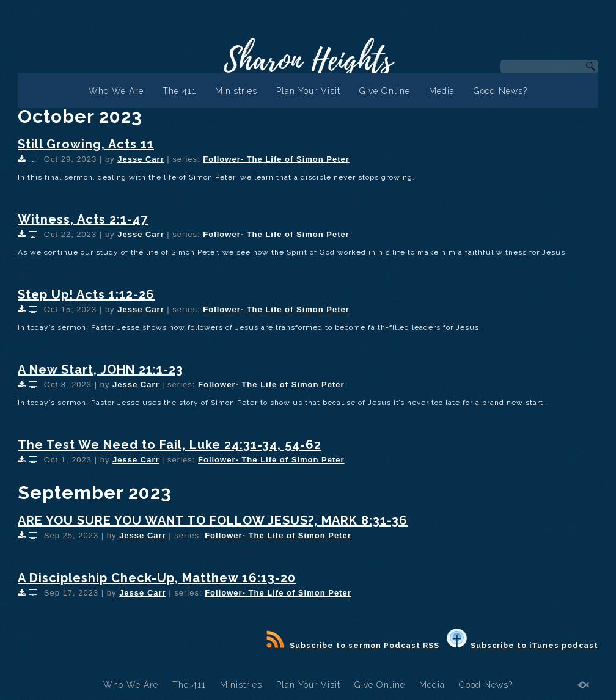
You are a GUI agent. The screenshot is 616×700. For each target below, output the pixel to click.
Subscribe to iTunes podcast (522, 646)
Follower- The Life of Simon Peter (276, 159)
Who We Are (116, 91)
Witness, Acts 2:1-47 (83, 219)
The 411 (179, 91)
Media (442, 91)
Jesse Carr (141, 159)
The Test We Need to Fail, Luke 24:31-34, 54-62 (170, 445)
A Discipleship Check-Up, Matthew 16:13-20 (157, 578)
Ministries (236, 91)
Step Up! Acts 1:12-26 (86, 294)
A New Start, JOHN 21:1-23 (101, 370)
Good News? (501, 91)
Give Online (385, 91)
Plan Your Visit (308, 91)
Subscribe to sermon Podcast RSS (353, 646)
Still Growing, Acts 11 (86, 144)
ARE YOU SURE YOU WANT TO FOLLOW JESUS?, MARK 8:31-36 (213, 520)
